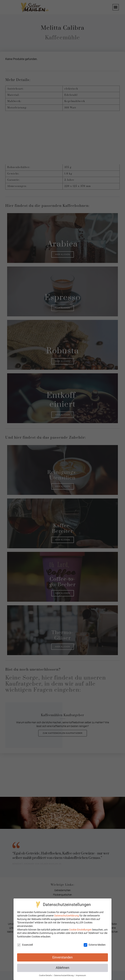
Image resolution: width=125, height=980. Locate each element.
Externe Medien (95, 945)
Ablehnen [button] (62, 968)
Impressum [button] (81, 975)
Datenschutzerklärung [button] (64, 975)
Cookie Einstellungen (80, 930)
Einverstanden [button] (62, 957)
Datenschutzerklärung (67, 916)
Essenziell (25, 945)
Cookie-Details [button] (46, 975)
